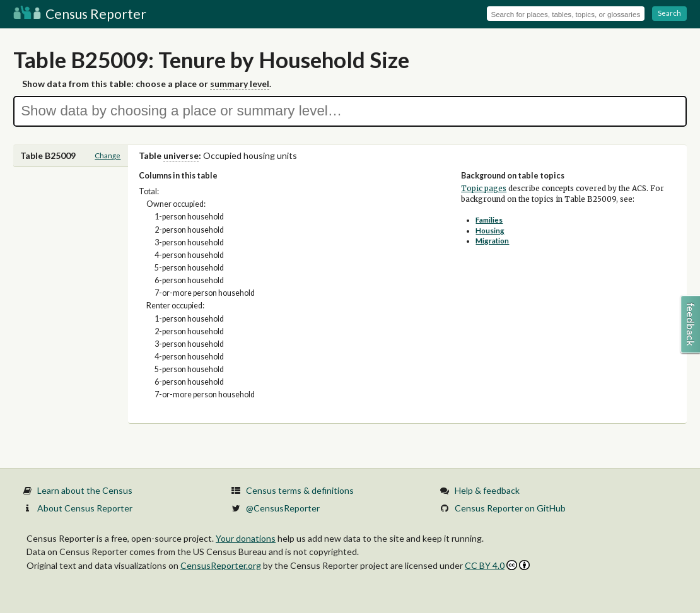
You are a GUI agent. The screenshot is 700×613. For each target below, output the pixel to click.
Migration (492, 241)
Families (489, 220)
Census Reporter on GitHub (510, 508)
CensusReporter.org (221, 565)
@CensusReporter (283, 508)
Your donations (246, 538)
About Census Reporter (85, 508)
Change (108, 155)
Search (669, 13)
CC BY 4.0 (497, 565)
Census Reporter (80, 14)
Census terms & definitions (300, 490)
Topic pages (484, 189)
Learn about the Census (85, 490)
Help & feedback (487, 490)
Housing (490, 231)
